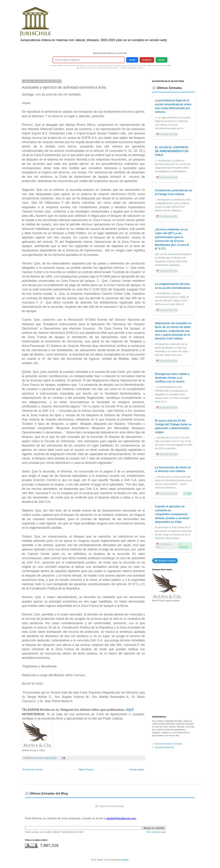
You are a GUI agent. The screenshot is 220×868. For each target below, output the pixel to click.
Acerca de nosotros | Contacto (169, 744)
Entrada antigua (137, 770)
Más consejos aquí (156, 832)
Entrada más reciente (32, 770)
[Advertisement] (174, 659)
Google (132, 60)
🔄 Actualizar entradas (165, 561)
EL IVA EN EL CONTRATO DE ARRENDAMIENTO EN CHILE (172, 151)
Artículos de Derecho (164, 747)
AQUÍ (130, 710)
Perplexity (147, 60)
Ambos (161, 60)
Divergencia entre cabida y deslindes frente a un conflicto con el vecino (172, 378)
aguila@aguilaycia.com (121, 818)
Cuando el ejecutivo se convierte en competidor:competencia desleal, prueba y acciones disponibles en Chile (172, 514)
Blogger (125, 860)
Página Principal (86, 770)
